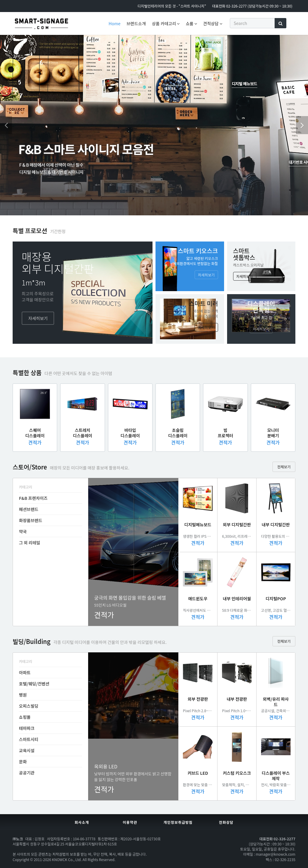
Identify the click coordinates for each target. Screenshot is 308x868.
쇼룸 (191, 23)
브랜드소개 (136, 23)
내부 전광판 (237, 699)
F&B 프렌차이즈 (33, 498)
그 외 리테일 (30, 543)
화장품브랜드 (31, 520)
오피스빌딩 (29, 706)
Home (114, 23)
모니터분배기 (273, 433)
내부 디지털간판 (276, 525)
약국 (23, 531)
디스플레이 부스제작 (276, 776)
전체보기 (284, 467)
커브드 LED (198, 773)
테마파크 (27, 728)
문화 (23, 762)
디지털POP (276, 599)
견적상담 (213, 23)
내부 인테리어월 (237, 599)
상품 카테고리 (166, 23)
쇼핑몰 (25, 717)
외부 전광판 (198, 699)
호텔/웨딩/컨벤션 (34, 684)
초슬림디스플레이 (178, 433)
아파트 (25, 673)
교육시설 (27, 750)
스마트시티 (29, 739)
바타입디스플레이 (130, 433)
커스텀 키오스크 (237, 773)
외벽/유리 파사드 (276, 702)
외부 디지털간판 (237, 525)
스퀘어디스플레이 (35, 433)
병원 (23, 695)
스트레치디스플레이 (82, 433)
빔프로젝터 (226, 433)
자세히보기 (38, 318)
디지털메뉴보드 (198, 525)
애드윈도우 (198, 599)
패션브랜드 (29, 509)
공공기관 (27, 773)
